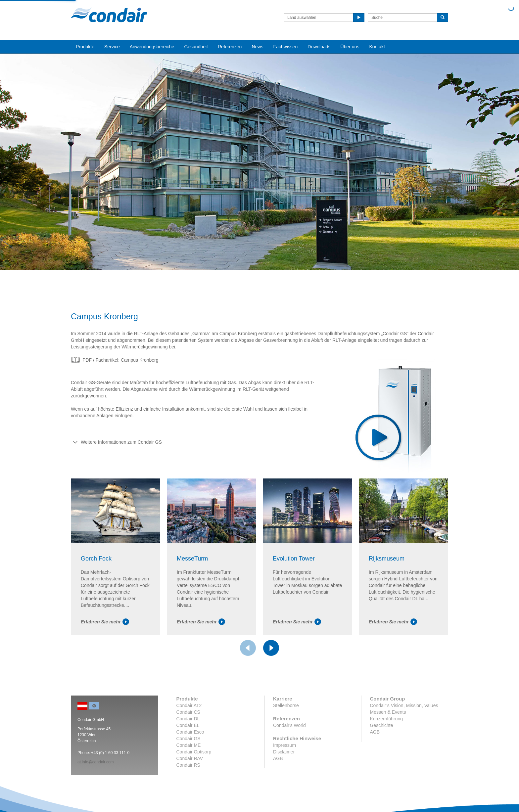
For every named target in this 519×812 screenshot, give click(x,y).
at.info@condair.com (96, 762)
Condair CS (188, 712)
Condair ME (189, 745)
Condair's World (289, 725)
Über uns (350, 47)
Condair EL (188, 725)
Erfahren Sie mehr (105, 622)
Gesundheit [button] (196, 47)
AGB (278, 758)
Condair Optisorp (194, 752)
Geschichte (381, 725)
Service (112, 47)
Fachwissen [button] (285, 47)
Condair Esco (190, 732)
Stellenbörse (286, 705)
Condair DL (188, 719)
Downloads (319, 47)
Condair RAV (190, 758)
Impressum (284, 745)
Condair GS (189, 739)
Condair (109, 15)
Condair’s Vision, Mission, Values (404, 705)
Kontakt (377, 47)
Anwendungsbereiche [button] (152, 47)
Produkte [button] (85, 47)
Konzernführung (386, 719)
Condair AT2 (189, 705)
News (257, 47)
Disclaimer (284, 752)
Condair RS (188, 765)
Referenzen (230, 47)
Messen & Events (388, 712)
